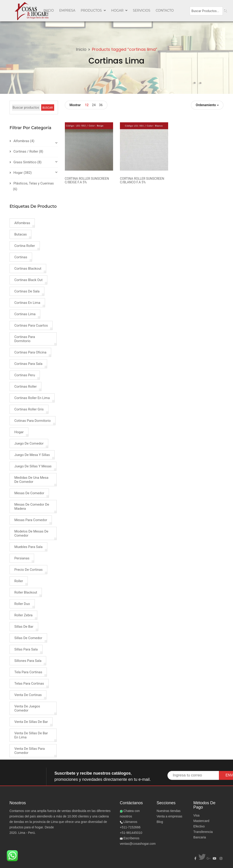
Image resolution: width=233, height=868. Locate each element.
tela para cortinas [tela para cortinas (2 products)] (28, 672)
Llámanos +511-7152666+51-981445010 (131, 827)
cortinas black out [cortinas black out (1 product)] (28, 280)
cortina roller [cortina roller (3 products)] (25, 246)
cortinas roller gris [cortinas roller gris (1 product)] (29, 409)
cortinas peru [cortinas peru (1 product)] (25, 375)
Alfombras (21, 141)
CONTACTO (165, 10)
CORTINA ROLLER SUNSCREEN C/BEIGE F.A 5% (87, 180)
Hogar (119, 10)
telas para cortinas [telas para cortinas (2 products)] (29, 684)
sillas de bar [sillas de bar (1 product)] (24, 627)
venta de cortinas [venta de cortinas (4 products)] (28, 695)
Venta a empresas (169, 816)
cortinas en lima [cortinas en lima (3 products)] (27, 303)
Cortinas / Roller (26, 151)
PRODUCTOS (93, 10)
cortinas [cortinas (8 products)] (21, 257)
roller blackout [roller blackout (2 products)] (26, 592)
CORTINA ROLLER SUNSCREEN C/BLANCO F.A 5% (142, 180)
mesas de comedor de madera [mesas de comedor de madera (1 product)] (32, 507)
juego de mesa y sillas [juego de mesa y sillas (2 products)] (32, 455)
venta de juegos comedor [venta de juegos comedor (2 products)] (27, 708)
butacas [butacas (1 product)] (20, 234)
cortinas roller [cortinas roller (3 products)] (25, 387)
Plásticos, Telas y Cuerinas (34, 183)
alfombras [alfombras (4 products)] (22, 223)
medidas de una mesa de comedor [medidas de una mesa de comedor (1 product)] (31, 480)
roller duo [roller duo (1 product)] (22, 604)
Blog (160, 822)
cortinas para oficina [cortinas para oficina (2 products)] (30, 352)
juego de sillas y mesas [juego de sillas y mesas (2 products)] (33, 466)
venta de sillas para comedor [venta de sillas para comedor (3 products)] (30, 751)
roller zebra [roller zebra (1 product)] (23, 615)
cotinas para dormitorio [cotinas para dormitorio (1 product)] (33, 421)
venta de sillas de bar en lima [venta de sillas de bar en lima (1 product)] (31, 735)
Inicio (81, 49)
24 (94, 105)
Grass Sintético (25, 162)
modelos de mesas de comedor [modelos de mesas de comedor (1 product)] (31, 533)
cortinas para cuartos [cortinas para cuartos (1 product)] (31, 325)
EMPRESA (67, 10)
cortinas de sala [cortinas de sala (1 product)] (27, 291)
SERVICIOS (142, 10)
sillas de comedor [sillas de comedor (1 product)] (28, 638)
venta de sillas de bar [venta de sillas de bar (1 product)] (31, 722)
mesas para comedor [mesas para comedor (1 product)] (31, 520)
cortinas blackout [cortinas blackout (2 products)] (28, 269)
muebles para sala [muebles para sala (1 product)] (28, 547)
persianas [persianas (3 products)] (22, 558)
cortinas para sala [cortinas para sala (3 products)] (28, 364)
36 (101, 105)
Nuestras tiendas (168, 811)
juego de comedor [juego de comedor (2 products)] (29, 443)
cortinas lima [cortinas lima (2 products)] (25, 314)
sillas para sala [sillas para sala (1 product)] (26, 649)
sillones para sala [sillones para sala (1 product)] (28, 661)
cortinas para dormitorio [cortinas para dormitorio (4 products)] (25, 339)
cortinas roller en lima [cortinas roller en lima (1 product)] (32, 398)
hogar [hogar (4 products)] (19, 432)
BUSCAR (48, 108)
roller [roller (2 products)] (19, 581)
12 (87, 105)
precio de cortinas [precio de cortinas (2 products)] (28, 570)
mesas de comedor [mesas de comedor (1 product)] (29, 493)
